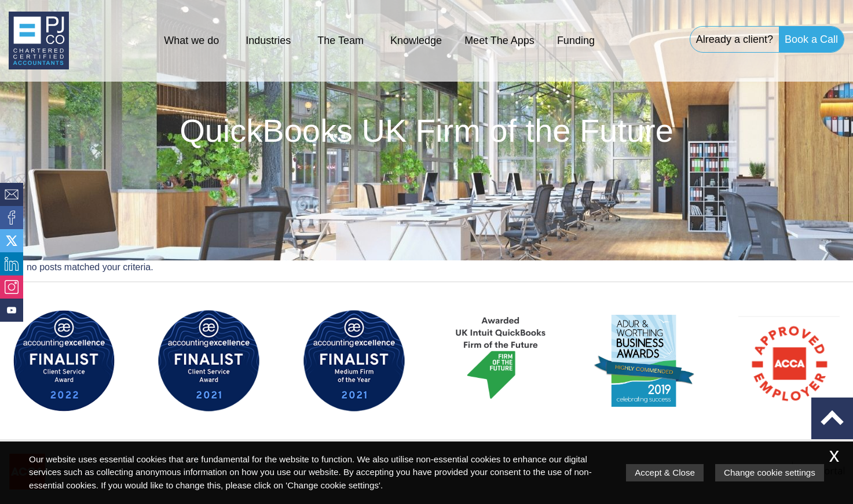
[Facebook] (12, 218)
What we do (191, 41)
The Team (341, 41)
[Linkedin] (12, 264)
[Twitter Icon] (12, 241)
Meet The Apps (499, 41)
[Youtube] (12, 310)
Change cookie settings (770, 472)
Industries (268, 41)
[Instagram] (12, 287)
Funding (576, 41)
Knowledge (416, 41)
